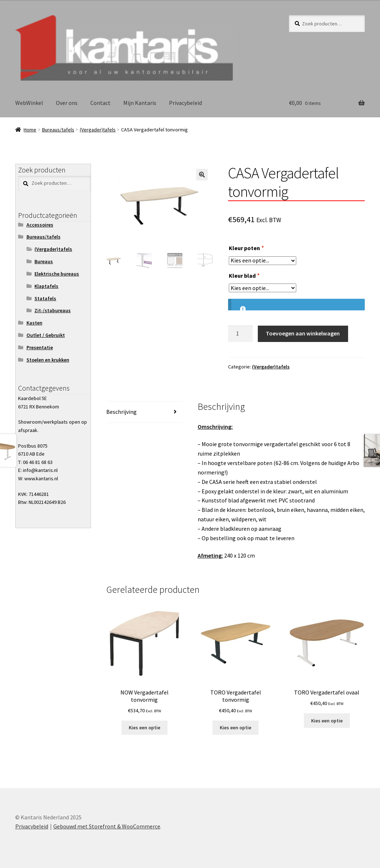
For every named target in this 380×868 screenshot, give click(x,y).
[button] (202, 175)
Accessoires (40, 225)
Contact (100, 103)
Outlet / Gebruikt (46, 335)
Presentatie (40, 347)
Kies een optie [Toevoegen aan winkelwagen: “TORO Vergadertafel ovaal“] (327, 721)
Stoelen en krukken (48, 360)
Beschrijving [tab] (121, 412)
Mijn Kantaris (140, 103)
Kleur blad (244, 276)
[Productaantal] (240, 334)
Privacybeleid (185, 103)
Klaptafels (46, 286)
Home (30, 130)
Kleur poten (246, 248)
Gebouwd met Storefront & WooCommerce (107, 826)
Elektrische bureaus (57, 274)
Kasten (34, 323)
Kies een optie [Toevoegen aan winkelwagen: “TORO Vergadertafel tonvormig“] (236, 728)
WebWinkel (29, 103)
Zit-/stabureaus (53, 310)
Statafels (45, 298)
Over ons (67, 103)
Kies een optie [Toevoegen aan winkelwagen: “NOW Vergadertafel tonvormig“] (144, 728)
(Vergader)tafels (98, 130)
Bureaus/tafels (58, 130)
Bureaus (44, 261)
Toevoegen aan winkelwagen (303, 333)
